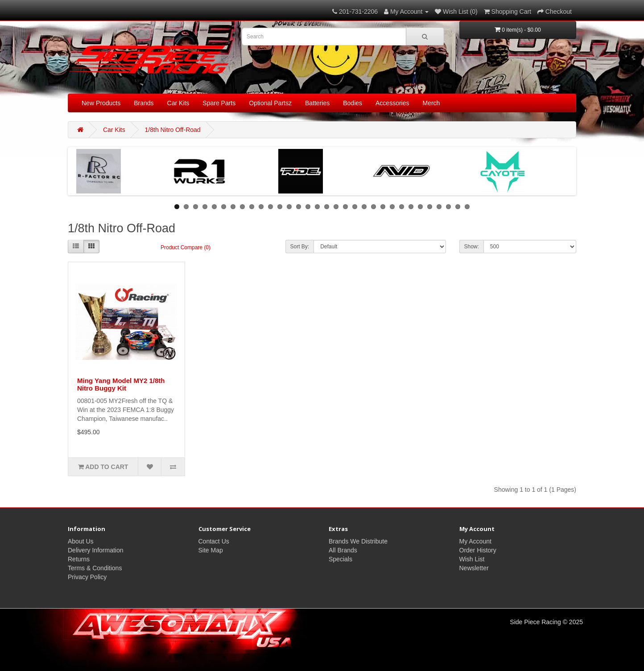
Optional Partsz (270, 103)
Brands (144, 103)
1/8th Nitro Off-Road (173, 130)
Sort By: (300, 247)
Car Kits (178, 103)
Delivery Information (96, 550)
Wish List (472, 559)
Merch (431, 103)
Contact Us (214, 541)
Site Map (211, 550)
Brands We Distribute (358, 541)
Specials (341, 559)
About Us (81, 541)
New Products (101, 103)
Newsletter (474, 568)
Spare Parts (219, 103)
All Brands (343, 550)
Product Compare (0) (186, 247)
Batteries (317, 103)
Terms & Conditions (95, 568)
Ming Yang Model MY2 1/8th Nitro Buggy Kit (121, 384)
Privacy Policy (87, 577)
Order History (478, 550)
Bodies (353, 103)
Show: (472, 247)
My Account (475, 541)
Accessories (392, 103)
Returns (79, 559)
